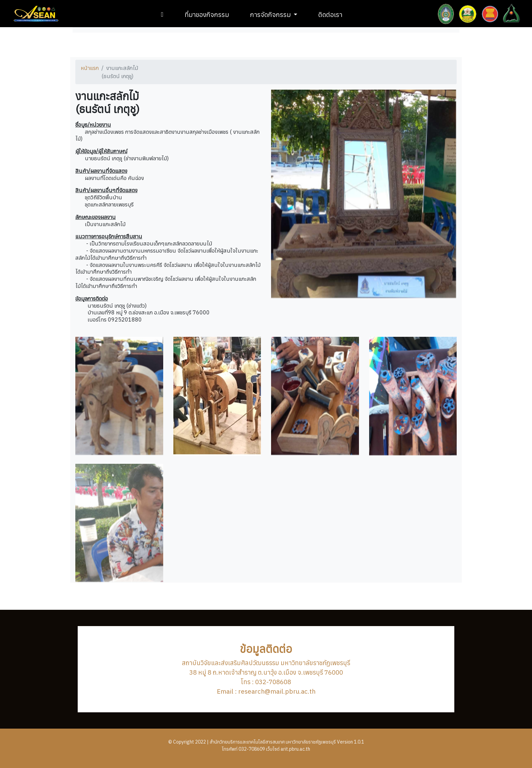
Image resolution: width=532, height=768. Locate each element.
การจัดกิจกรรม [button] (271, 14)
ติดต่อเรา (330, 14)
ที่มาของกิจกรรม (207, 14)
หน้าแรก (90, 68)
